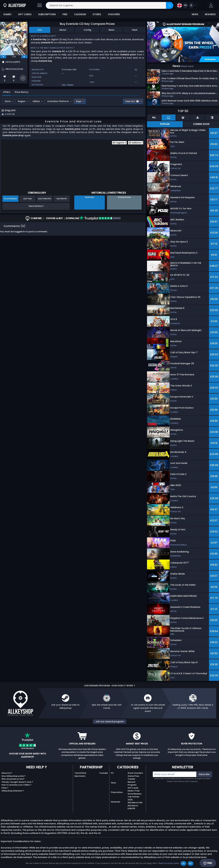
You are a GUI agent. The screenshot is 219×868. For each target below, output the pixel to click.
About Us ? (7, 773)
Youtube (104, 773)
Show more (187, 66)
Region (22, 101)
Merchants (80, 776)
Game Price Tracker (133, 778)
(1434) (100, 219)
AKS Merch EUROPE (133, 807)
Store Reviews (135, 794)
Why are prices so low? (13, 779)
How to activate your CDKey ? (16, 785)
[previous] (3, 57)
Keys (79, 101)
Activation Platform (58, 101)
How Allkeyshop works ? (13, 776)
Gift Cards (133, 788)
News (111, 30)
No (191, 863)
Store (8, 101)
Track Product (36, 207)
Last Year (28, 199)
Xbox (113, 783)
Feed (135, 30)
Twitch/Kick (80, 773)
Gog (64, 85)
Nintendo (116, 802)
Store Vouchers (135, 773)
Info (40, 30)
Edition (36, 101)
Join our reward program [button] (110, 722)
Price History (22, 92)
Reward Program (132, 783)
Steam (70, 85)
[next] (24, 57)
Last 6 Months (45, 199)
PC (112, 773)
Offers (7, 92)
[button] (211, 5)
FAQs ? (5, 788)
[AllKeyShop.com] (15, 5)
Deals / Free (134, 791)
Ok (183, 863)
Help (208, 863)
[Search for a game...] (109, 5)
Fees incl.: (132, 101)
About (63, 30)
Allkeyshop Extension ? (13, 791)
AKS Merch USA (135, 803)
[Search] (170, 5)
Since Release (10, 199)
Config (87, 30)
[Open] (40, 5)
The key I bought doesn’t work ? (17, 782)
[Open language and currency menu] (187, 5)
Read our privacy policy (169, 863)
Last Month (62, 199)
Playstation (117, 792)
